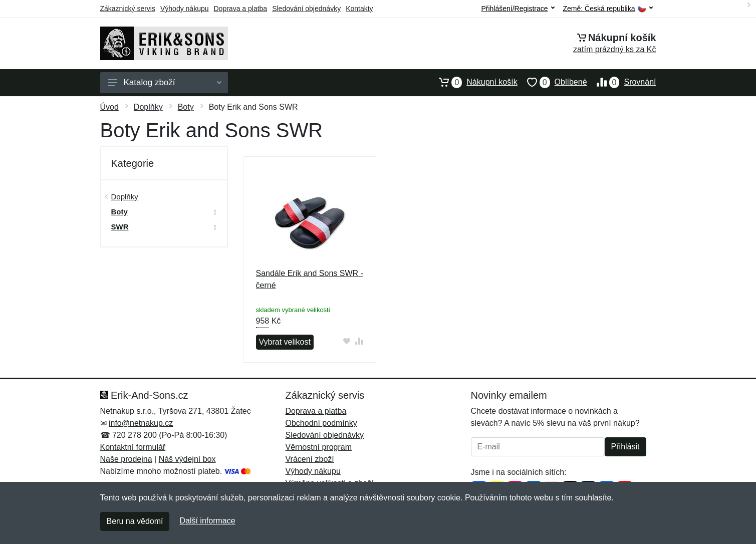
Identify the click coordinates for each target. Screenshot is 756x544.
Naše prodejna (126, 459)
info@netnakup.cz (141, 423)
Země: (608, 9)
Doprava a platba (241, 9)
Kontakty (359, 9)
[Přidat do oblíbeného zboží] (346, 341)
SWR (120, 227)
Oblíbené (552, 82)
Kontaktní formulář (133, 447)
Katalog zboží (165, 82)
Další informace (207, 521)
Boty (186, 107)
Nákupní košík (473, 82)
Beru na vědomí (135, 521)
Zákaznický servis (128, 9)
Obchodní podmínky (321, 423)
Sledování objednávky (306, 9)
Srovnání (622, 82)
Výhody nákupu (185, 9)
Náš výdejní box (187, 459)
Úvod (109, 107)
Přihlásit (625, 447)
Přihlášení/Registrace (518, 9)
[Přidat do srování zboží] (359, 341)
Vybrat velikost (285, 342)
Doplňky (148, 107)
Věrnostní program (319, 447)
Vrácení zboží (310, 459)
